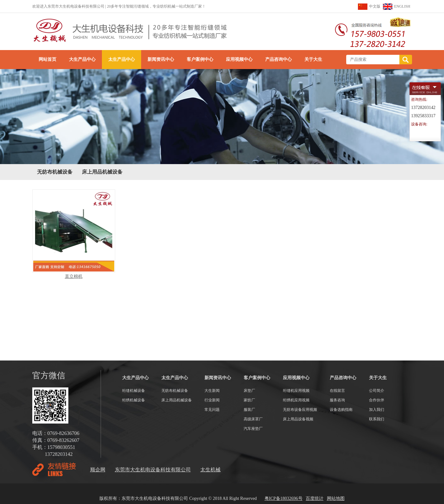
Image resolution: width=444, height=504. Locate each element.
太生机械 (210, 470)
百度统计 (315, 498)
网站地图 (336, 498)
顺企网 (98, 470)
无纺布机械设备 (55, 172)
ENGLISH (402, 6)
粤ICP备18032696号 (284, 498)
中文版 (375, 6)
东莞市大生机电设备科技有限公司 (153, 470)
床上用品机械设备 (102, 172)
